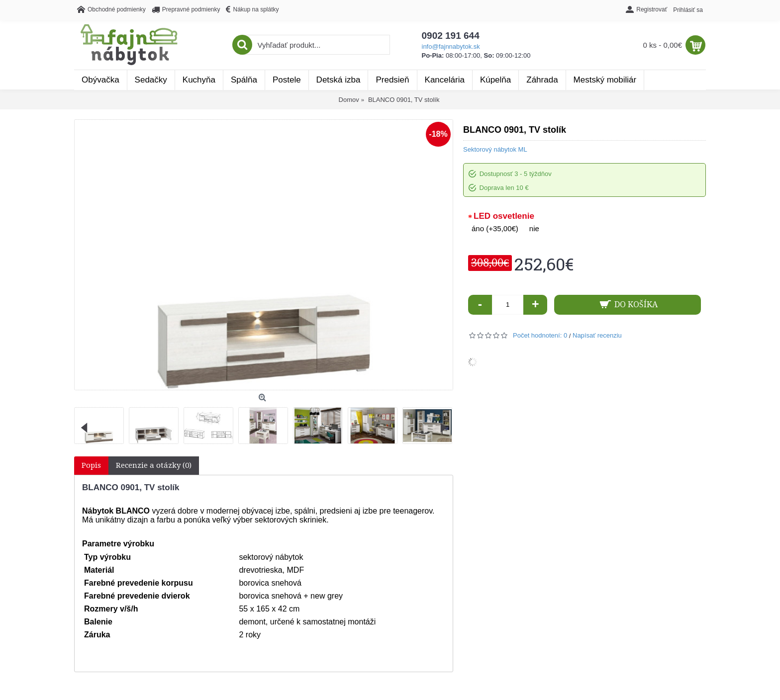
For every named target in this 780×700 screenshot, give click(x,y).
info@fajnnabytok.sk (451, 46)
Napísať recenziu (597, 335)
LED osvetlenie (504, 216)
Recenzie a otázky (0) (154, 465)
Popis (91, 465)
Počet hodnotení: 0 (540, 335)
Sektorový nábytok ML (495, 149)
